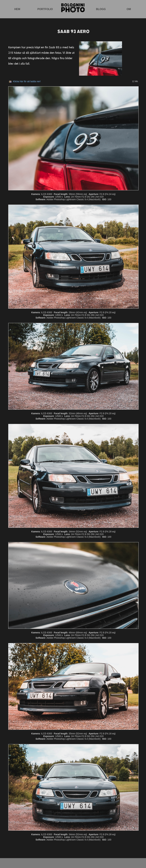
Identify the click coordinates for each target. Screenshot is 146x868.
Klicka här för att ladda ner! (27, 81)
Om (129, 9)
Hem (17, 9)
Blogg (101, 9)
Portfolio (45, 9)
